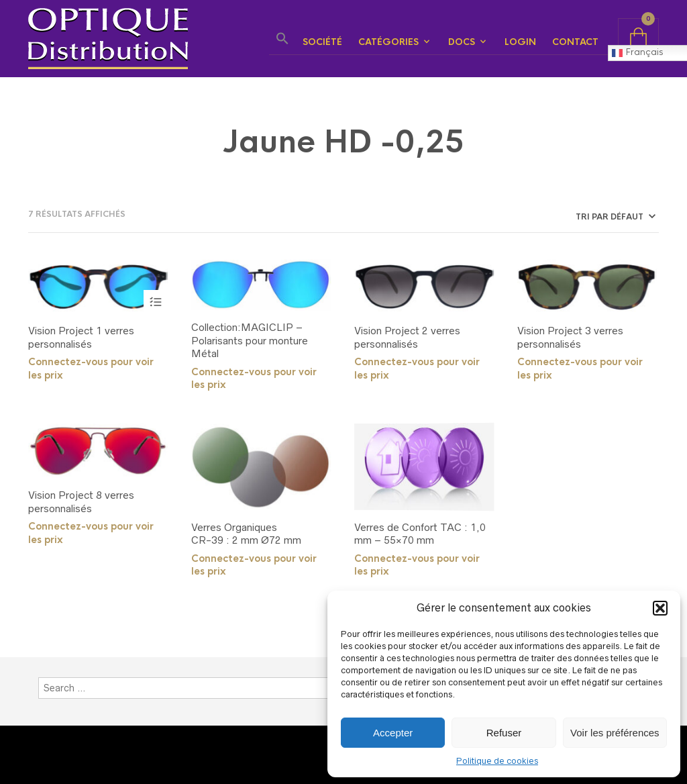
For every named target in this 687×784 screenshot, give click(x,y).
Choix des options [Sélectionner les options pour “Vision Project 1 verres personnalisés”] (155, 302)
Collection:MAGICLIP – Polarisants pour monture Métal (250, 340)
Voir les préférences (615, 733)
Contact (575, 42)
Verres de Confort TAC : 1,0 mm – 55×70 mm (420, 534)
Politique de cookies (497, 761)
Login (520, 42)
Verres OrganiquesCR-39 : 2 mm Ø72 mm (246, 534)
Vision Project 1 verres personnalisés (81, 337)
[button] (660, 608)
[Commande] (568, 217)
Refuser (504, 733)
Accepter (393, 733)
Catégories (388, 42)
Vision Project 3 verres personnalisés (570, 337)
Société (322, 42)
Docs (462, 42)
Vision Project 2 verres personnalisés (407, 337)
